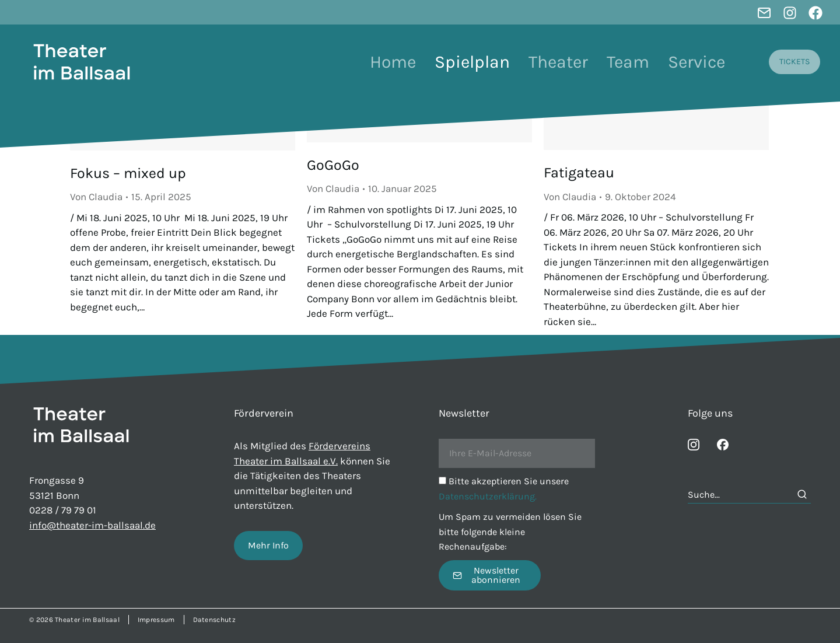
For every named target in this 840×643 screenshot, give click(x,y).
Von (96, 197)
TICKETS (794, 62)
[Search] (802, 494)
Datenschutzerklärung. (488, 496)
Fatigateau (579, 172)
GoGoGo (333, 165)
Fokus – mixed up (128, 173)
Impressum (156, 620)
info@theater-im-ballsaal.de (92, 525)
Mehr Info (268, 545)
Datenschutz (214, 620)
